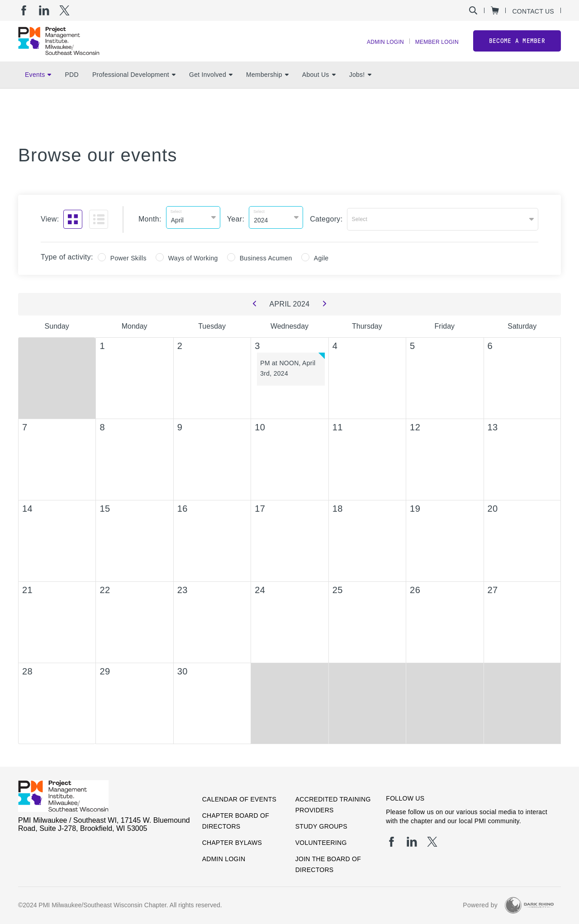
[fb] (24, 10)
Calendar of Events (240, 795)
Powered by (480, 901)
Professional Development (134, 91)
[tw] (64, 10)
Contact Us (533, 11)
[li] (44, 10)
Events (38, 91)
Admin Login (372, 50)
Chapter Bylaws (232, 839)
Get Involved (211, 91)
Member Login (432, 50)
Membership (267, 91)
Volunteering (321, 839)
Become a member (517, 49)
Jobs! (360, 91)
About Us (319, 91)
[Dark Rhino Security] (529, 901)
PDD (71, 91)
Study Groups (321, 822)
